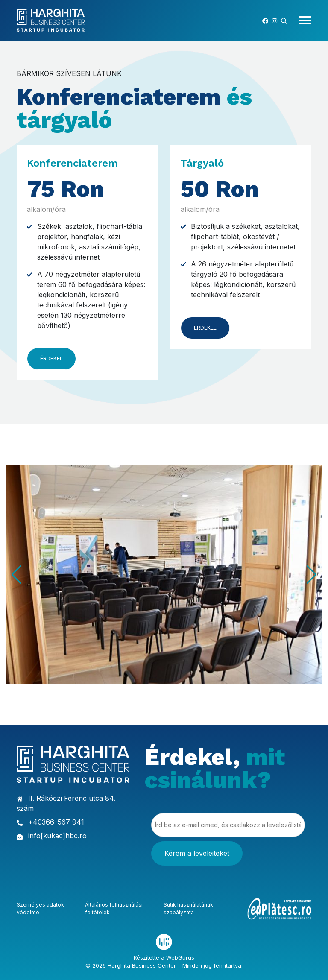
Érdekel (51, 358)
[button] (284, 20)
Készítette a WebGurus (164, 957)
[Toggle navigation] (303, 20)
